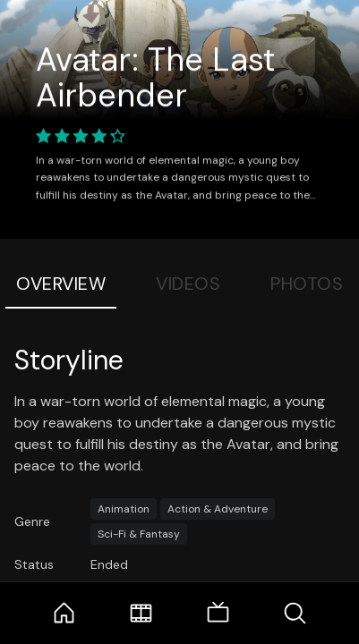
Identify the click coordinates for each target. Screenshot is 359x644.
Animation (124, 509)
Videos (188, 284)
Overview (61, 284)
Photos (307, 284)
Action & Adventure (218, 509)
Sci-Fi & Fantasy (139, 534)
